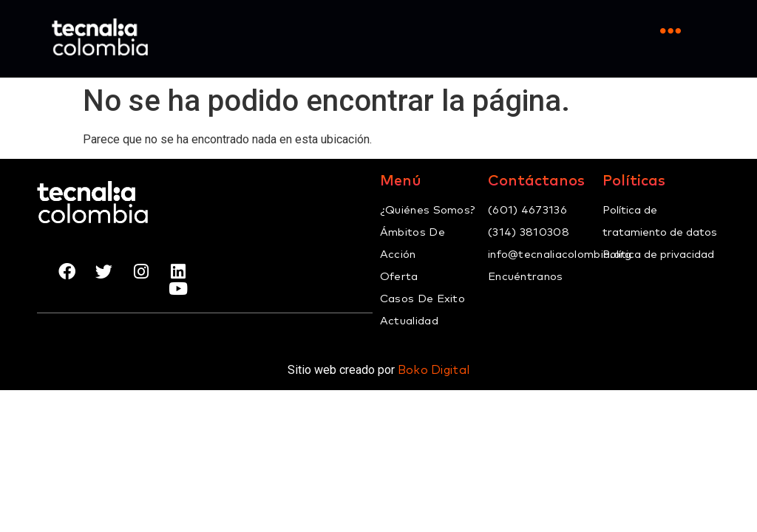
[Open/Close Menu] (670, 31)
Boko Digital (434, 370)
